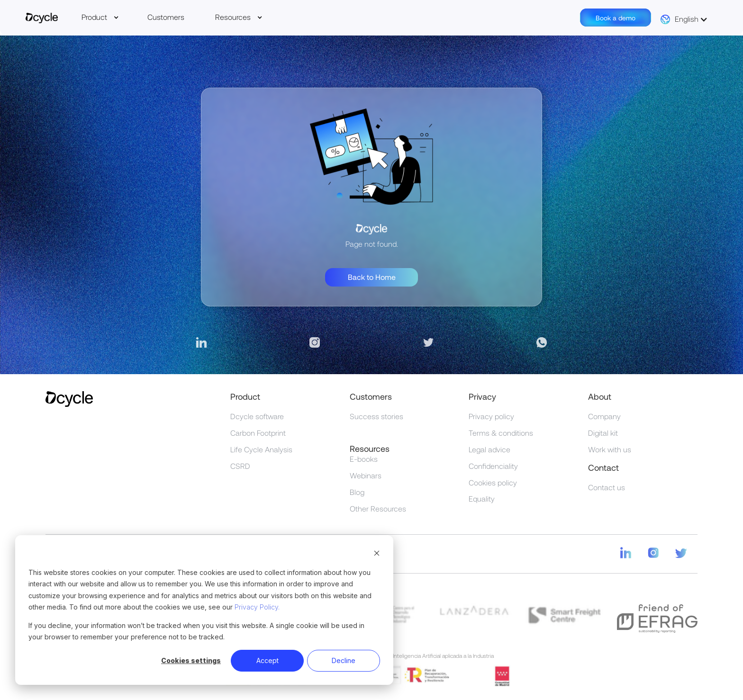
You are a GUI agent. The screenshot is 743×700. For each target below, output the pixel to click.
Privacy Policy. (257, 607)
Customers (166, 17)
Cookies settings (191, 660)
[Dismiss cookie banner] (377, 554)
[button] (100, 17)
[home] (42, 19)
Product (94, 17)
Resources (233, 17)
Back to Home (372, 277)
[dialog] (204, 610)
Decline (344, 660)
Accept (267, 660)
